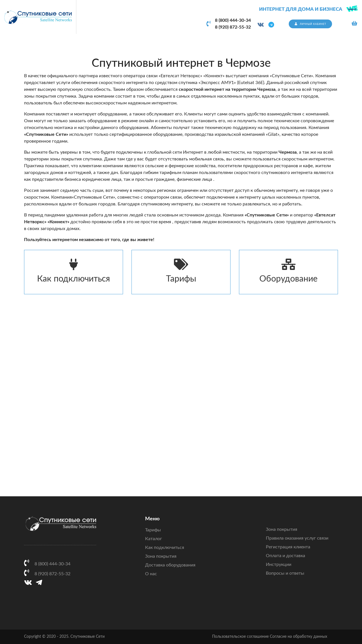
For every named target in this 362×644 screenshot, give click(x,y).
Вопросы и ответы (285, 573)
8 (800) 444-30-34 (233, 20)
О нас (151, 574)
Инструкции (279, 564)
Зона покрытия (161, 556)
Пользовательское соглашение (240, 637)
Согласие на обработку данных (299, 637)
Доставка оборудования (170, 565)
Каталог (154, 539)
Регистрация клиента (288, 547)
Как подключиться (74, 271)
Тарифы (181, 271)
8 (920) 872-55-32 (233, 27)
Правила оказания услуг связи (297, 538)
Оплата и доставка (285, 556)
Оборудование (288, 271)
